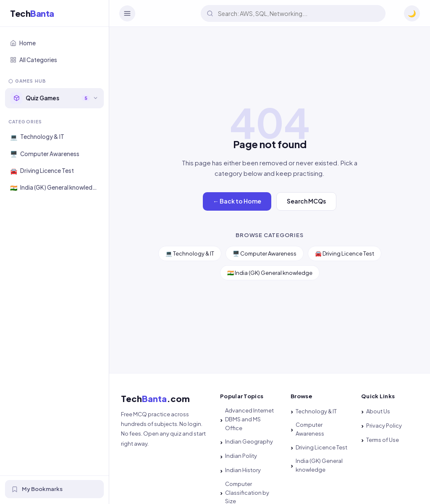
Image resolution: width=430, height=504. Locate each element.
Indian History (243, 470)
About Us (378, 411)
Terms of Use (383, 440)
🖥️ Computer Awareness (265, 253)
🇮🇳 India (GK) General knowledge (270, 273)
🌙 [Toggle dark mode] (412, 13)
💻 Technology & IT (190, 253)
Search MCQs (306, 201)
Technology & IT (316, 411)
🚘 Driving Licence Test (345, 253)
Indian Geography (249, 441)
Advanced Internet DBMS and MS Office (249, 419)
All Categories (34, 60)
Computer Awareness (310, 429)
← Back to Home (237, 201)
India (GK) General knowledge (319, 465)
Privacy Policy (384, 426)
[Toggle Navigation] (127, 13)
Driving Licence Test (321, 447)
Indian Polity (241, 456)
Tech (32, 13)
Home (23, 43)
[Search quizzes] (293, 13)
